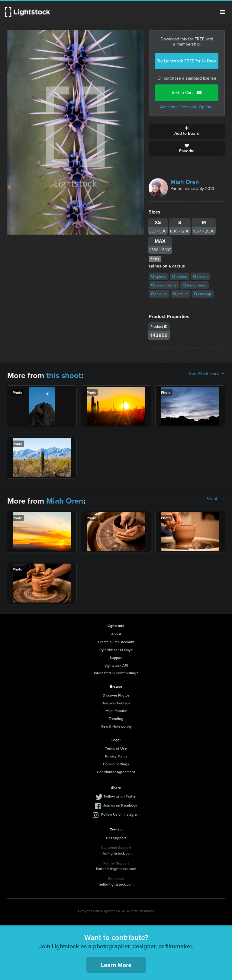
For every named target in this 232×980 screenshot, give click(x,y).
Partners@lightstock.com (116, 869)
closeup (203, 294)
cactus (180, 276)
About (116, 634)
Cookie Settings (116, 764)
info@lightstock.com (116, 853)
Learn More (116, 965)
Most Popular (116, 711)
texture (159, 294)
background (195, 285)
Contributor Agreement (116, 772)
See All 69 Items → (207, 374)
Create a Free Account (116, 642)
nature (180, 294)
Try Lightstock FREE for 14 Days (187, 61)
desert (200, 276)
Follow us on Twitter (120, 796)
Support (116, 658)
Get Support (116, 838)
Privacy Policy (116, 756)
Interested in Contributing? (116, 673)
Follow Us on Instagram (120, 814)
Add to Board (187, 131)
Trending (116, 718)
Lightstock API (116, 665)
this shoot (64, 375)
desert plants (164, 285)
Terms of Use (116, 748)
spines (159, 276)
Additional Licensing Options (187, 107)
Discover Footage (116, 703)
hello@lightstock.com (116, 884)
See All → (216, 499)
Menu (222, 12)
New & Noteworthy (116, 726)
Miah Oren (185, 182)
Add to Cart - (187, 93)
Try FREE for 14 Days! (116, 650)
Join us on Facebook (120, 805)
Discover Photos (116, 695)
